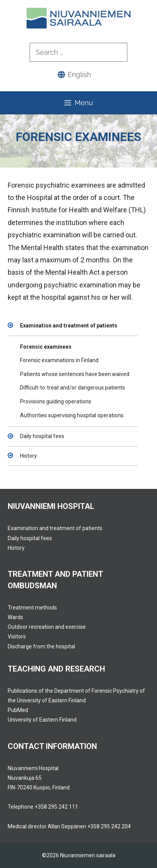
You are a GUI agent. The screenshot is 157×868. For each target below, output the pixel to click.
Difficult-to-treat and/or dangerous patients (73, 388)
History (28, 456)
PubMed (18, 710)
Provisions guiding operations (56, 401)
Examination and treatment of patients (69, 326)
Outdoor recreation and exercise (47, 627)
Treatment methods (32, 608)
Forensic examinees (46, 347)
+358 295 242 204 (109, 826)
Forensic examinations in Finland (59, 360)
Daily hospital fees (42, 436)
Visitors (17, 636)
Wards (15, 617)
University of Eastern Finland (42, 720)
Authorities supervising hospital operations (72, 415)
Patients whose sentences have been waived (75, 374)
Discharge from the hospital (41, 646)
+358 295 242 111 (56, 807)
